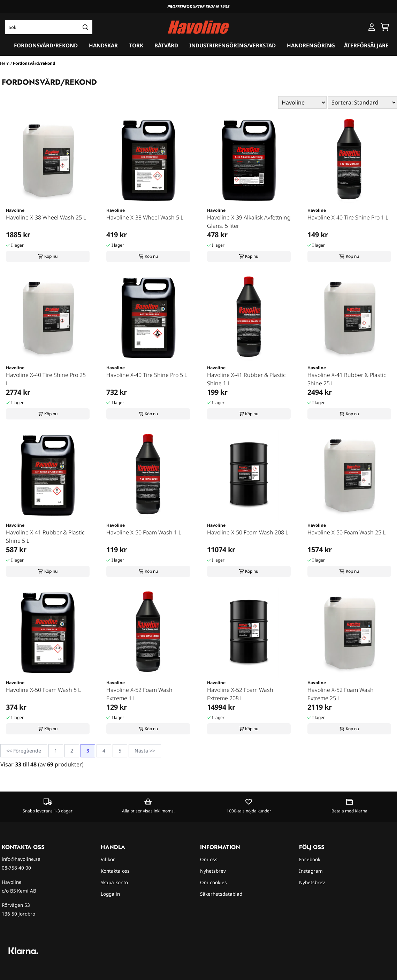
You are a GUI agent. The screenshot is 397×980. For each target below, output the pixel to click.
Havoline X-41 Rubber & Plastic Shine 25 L (347, 379)
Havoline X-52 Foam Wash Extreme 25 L (341, 694)
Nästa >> (145, 751)
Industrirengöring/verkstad (232, 45)
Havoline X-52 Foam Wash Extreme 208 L (240, 694)
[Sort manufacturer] (302, 102)
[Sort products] (362, 102)
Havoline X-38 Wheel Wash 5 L (145, 217)
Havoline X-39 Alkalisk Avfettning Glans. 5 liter (249, 222)
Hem (5, 63)
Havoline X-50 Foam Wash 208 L (248, 532)
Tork (136, 45)
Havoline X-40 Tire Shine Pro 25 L (46, 379)
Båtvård (166, 45)
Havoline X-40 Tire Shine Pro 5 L (147, 375)
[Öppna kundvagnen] (385, 27)
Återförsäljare (366, 45)
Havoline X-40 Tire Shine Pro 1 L (348, 217)
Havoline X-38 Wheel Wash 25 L (46, 217)
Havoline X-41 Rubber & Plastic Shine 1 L (246, 379)
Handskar (103, 45)
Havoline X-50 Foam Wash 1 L (144, 532)
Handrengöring (311, 45)
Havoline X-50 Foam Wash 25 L (346, 532)
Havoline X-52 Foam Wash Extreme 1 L (139, 694)
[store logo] (198, 27)
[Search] (85, 27)
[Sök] (49, 27)
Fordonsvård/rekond (46, 45)
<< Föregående (24, 751)
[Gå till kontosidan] (372, 27)
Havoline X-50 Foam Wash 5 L (43, 690)
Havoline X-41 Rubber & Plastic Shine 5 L (45, 537)
